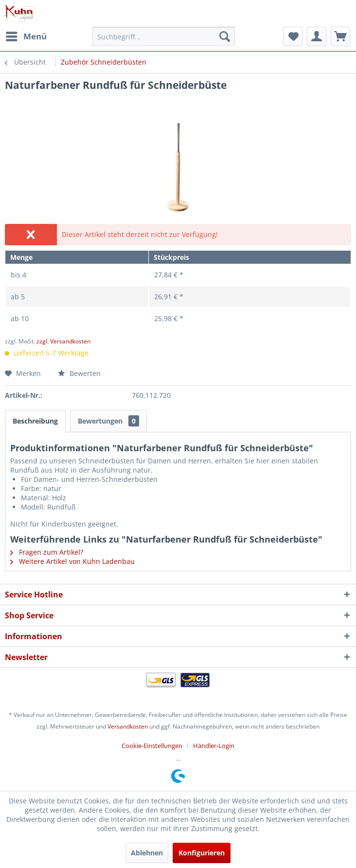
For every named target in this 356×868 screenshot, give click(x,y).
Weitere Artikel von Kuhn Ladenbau (72, 561)
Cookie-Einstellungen (152, 746)
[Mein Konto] (317, 36)
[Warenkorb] (340, 36)
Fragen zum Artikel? (47, 552)
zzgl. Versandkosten (63, 341)
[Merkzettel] (293, 36)
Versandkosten (128, 726)
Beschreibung (35, 421)
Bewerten (79, 373)
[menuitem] (26, 36)
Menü (26, 35)
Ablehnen (147, 853)
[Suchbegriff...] (164, 36)
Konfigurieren (202, 853)
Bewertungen (108, 421)
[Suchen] (225, 36)
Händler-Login (214, 746)
